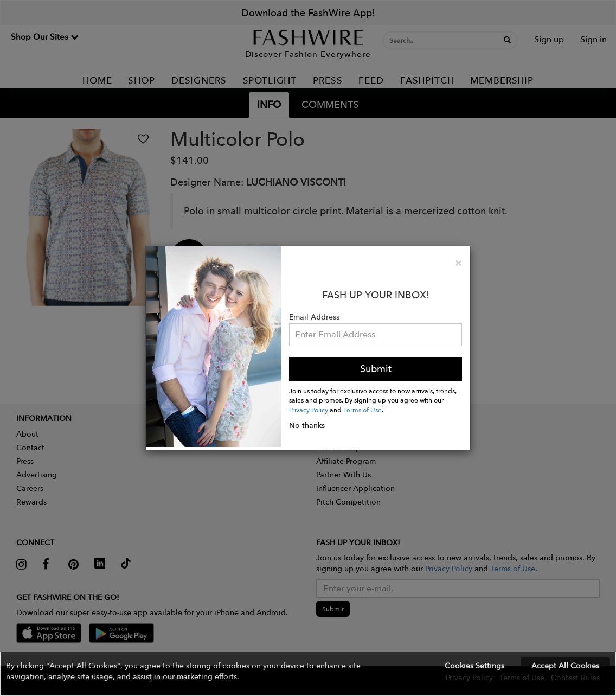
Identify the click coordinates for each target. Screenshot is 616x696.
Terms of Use (362, 410)
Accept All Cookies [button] (565, 666)
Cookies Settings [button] (474, 666)
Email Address (314, 317)
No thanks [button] (307, 425)
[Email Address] (376, 335)
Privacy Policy (309, 410)
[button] (308, 674)
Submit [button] (376, 369)
